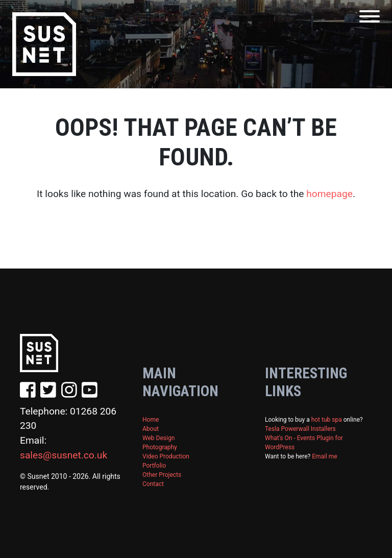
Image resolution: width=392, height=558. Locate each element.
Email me (325, 456)
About (151, 429)
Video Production (166, 456)
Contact (153, 484)
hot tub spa (327, 420)
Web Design (158, 438)
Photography (160, 447)
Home (151, 420)
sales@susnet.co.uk (64, 455)
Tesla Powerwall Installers (300, 429)
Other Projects (162, 475)
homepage (329, 194)
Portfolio (154, 466)
